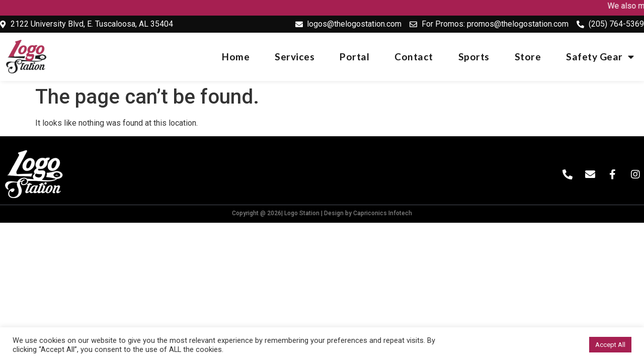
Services (295, 57)
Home (236, 57)
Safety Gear (600, 57)
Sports (474, 57)
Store (528, 57)
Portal (354, 57)
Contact (414, 57)
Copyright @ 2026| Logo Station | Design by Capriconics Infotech (322, 213)
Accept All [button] (610, 345)
